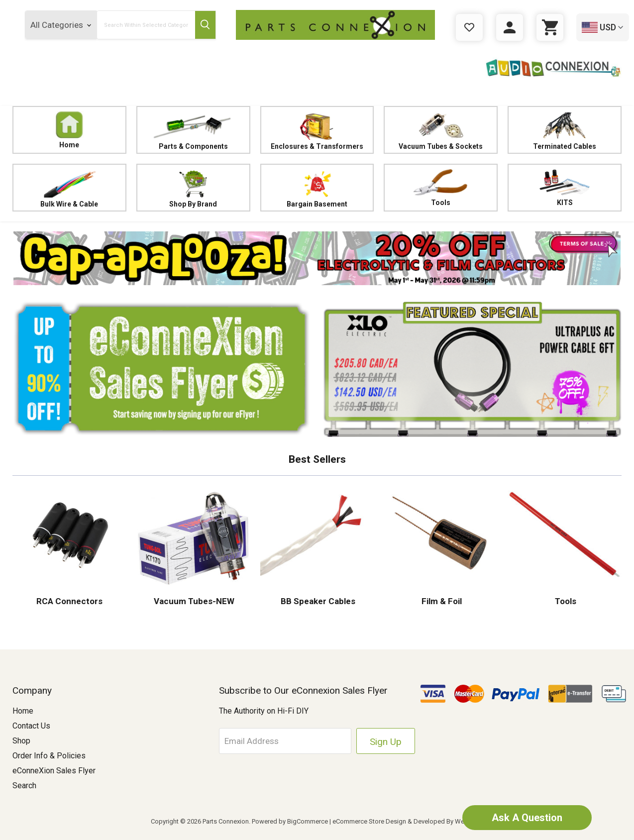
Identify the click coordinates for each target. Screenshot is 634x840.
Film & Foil (441, 601)
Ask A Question (527, 818)
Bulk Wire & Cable (69, 188)
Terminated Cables (565, 130)
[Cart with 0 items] (550, 27)
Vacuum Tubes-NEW (193, 601)
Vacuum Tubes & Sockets (441, 130)
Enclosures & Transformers (317, 130)
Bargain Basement (317, 188)
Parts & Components (193, 130)
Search (24, 786)
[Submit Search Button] (205, 25)
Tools (441, 188)
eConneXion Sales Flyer (54, 771)
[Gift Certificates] (469, 27)
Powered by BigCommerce (290, 821)
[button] (317, 258)
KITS (565, 188)
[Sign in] (510, 27)
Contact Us (31, 726)
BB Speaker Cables (317, 601)
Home (70, 130)
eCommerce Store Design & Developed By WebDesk (408, 821)
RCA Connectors (69, 601)
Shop (21, 741)
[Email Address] (285, 741)
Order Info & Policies (49, 756)
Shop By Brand (193, 188)
